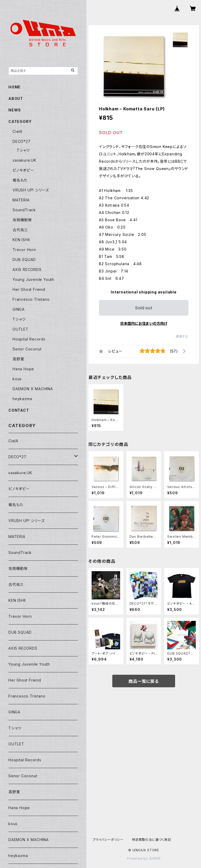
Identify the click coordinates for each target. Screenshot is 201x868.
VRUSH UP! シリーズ (31, 190)
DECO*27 (22, 141)
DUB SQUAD (24, 260)
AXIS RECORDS (27, 270)
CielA (18, 131)
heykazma (22, 399)
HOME (15, 87)
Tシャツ (23, 150)
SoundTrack (24, 210)
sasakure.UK (24, 160)
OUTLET (21, 329)
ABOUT (16, 98)
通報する (182, 336)
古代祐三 (20, 230)
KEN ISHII (21, 240)
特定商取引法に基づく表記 (152, 840)
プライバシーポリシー (108, 840)
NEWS (15, 110)
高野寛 (18, 359)
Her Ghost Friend (29, 289)
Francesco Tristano (31, 299)
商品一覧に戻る (144, 681)
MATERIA (21, 200)
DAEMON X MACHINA (33, 389)
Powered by (144, 858)
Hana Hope (23, 369)
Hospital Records (29, 339)
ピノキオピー (23, 170)
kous (17, 379)
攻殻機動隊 (22, 220)
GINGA (19, 309)
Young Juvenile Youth (33, 279)
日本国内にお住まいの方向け (144, 323)
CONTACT (19, 410)
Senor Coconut (27, 349)
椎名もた (20, 180)
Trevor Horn (24, 250)
